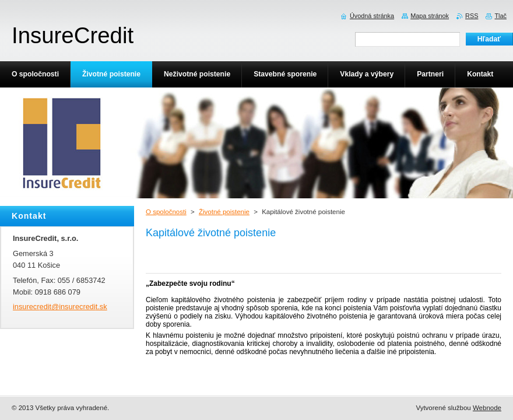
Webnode (487, 408)
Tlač (500, 16)
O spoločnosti (166, 212)
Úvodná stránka (372, 16)
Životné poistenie (224, 212)
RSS (472, 16)
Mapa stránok (430, 16)
